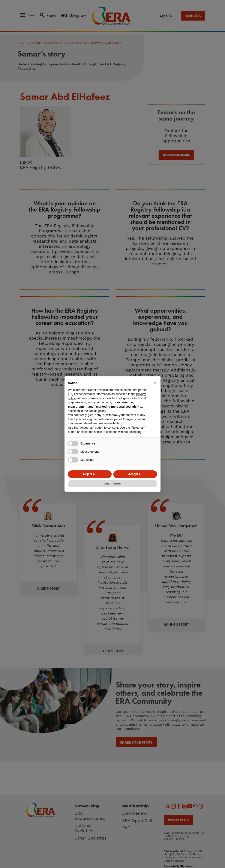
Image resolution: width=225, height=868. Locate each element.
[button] (155, 383)
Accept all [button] (135, 474)
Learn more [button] (112, 483)
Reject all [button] (90, 474)
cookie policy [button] (97, 411)
